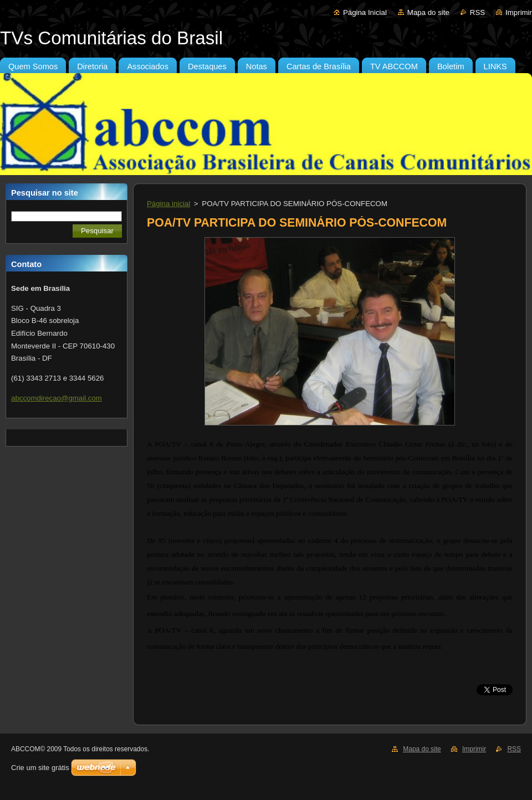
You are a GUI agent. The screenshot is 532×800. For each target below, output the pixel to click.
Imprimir (519, 12)
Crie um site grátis (40, 768)
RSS (477, 12)
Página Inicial (365, 12)
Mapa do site (428, 12)
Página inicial (168, 204)
